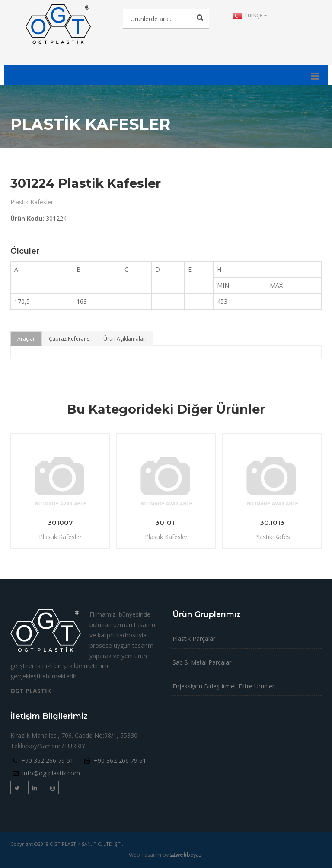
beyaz (186, 855)
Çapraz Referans (69, 339)
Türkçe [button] (250, 15)
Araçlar (26, 339)
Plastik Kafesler (32, 202)
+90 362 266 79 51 (47, 760)
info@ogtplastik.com (51, 773)
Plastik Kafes (272, 537)
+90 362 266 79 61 (120, 760)
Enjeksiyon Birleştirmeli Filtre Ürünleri (224, 686)
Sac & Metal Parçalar (202, 662)
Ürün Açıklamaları (125, 339)
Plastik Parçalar (194, 638)
